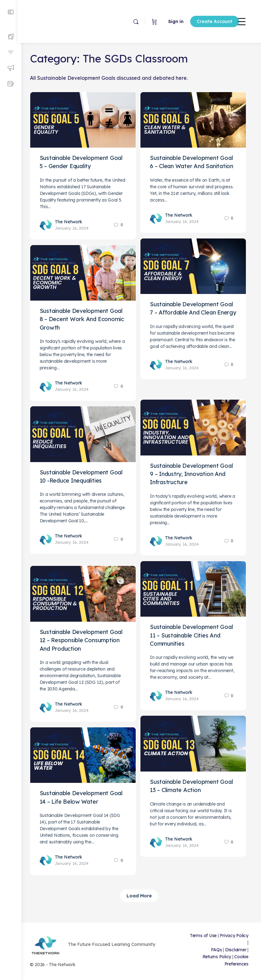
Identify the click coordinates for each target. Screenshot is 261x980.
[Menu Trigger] (242, 21)
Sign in (161, 21)
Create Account (200, 21)
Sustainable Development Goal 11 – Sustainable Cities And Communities (196, 634)
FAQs (216, 950)
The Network (73, 220)
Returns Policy (217, 957)
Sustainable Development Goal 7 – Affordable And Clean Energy (196, 312)
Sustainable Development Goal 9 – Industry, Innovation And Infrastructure (196, 473)
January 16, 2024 (76, 227)
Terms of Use (216, 936)
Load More (141, 896)
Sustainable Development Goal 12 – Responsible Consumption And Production (85, 639)
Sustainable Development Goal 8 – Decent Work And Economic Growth (86, 318)
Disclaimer (236, 950)
